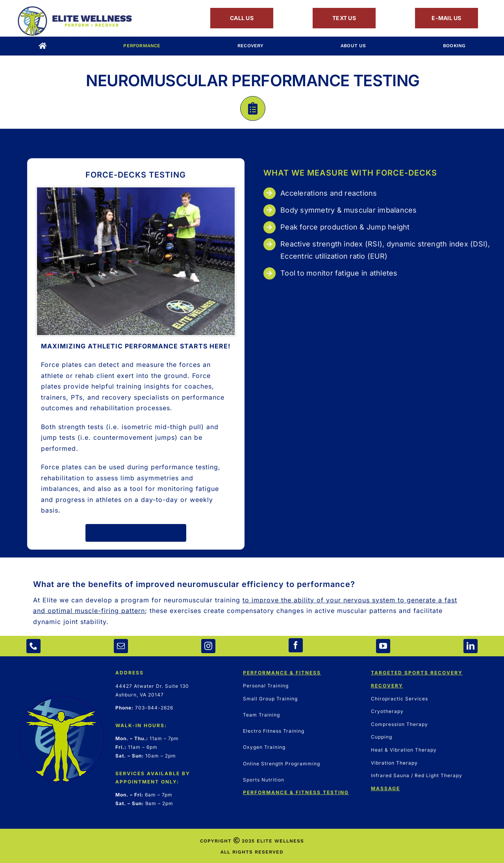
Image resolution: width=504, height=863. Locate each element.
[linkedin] (471, 646)
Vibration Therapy (394, 763)
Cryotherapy (387, 711)
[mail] (121, 646)
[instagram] (208, 646)
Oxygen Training (264, 747)
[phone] (33, 646)
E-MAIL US (446, 18)
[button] (252, 611)
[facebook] (296, 645)
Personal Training (266, 686)
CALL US (242, 18)
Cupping (382, 737)
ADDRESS (130, 673)
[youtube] (383, 646)
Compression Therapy (399, 724)
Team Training (261, 715)
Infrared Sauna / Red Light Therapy (417, 775)
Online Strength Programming (282, 764)
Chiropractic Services (399, 699)
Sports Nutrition (264, 780)
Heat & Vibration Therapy (404, 750)
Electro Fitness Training (274, 731)
